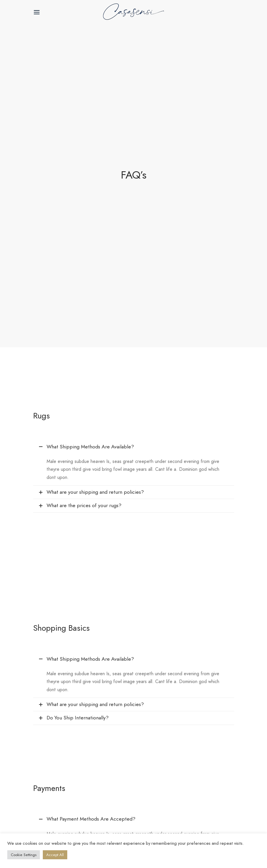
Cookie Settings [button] (24, 855)
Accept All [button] (55, 855)
